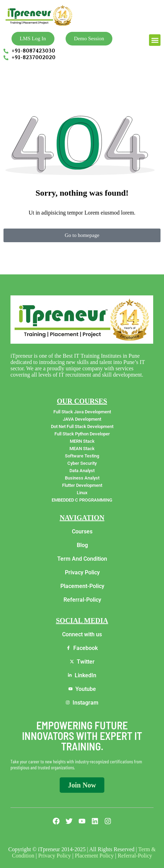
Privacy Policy (54, 856)
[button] (155, 40)
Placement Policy (94, 856)
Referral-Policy (135, 856)
